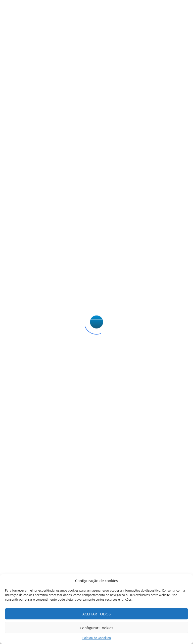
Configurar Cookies (96, 628)
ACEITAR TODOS (96, 614)
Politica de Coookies (97, 638)
